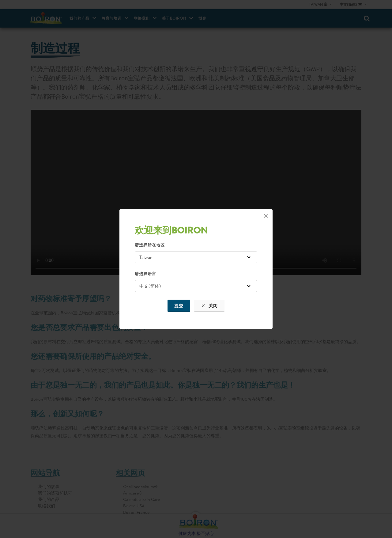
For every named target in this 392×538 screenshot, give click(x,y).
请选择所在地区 (150, 245)
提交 (179, 306)
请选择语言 (145, 274)
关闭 (209, 306)
